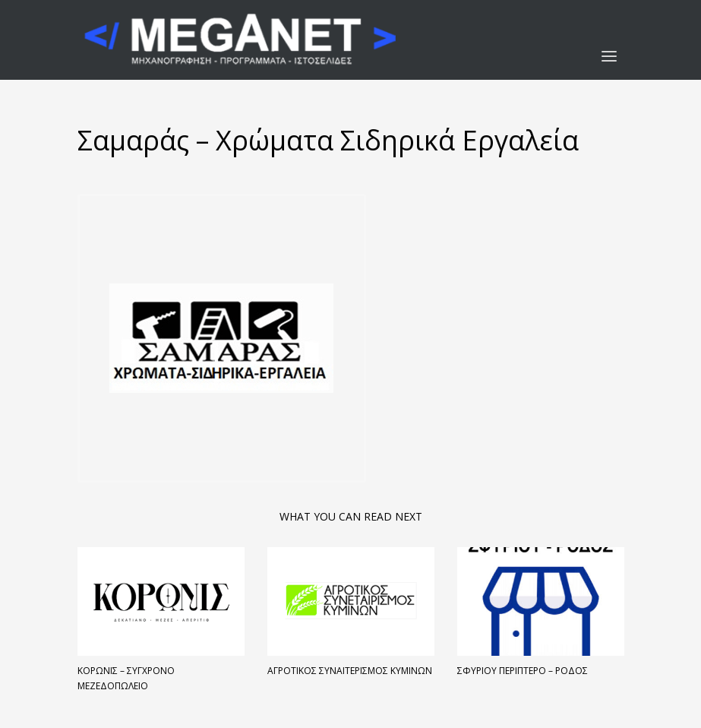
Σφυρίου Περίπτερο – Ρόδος (523, 671)
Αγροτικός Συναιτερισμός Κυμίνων (350, 671)
